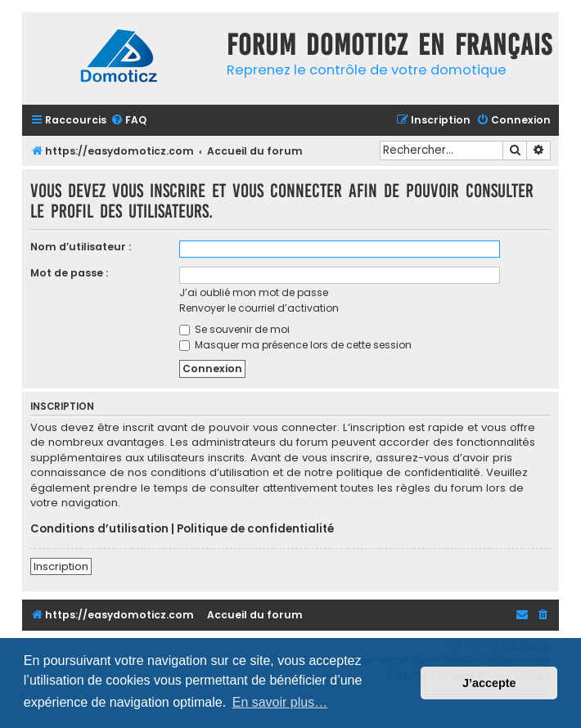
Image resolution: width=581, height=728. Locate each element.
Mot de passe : (69, 273)
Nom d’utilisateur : (81, 247)
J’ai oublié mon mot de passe (254, 292)
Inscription (61, 566)
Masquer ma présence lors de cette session (295, 345)
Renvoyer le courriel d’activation (259, 308)
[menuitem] (128, 121)
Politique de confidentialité (255, 529)
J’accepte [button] (489, 683)
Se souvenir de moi (234, 329)
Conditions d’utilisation (99, 529)
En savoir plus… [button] (280, 702)
